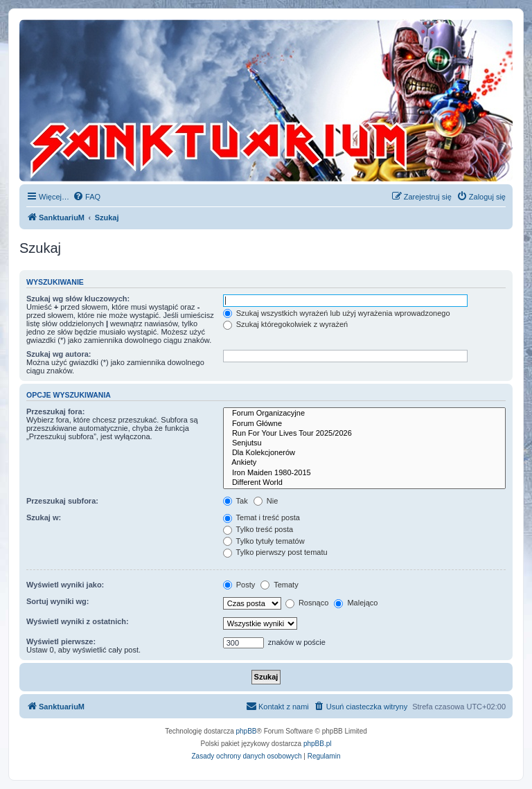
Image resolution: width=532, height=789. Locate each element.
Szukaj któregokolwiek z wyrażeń (285, 324)
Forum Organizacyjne (364, 414)
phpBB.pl (318, 744)
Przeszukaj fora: (55, 411)
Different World (364, 483)
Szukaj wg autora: (59, 354)
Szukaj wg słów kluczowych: (78, 299)
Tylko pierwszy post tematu (275, 552)
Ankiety (364, 463)
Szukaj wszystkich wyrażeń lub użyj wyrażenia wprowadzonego (337, 313)
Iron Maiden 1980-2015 (364, 473)
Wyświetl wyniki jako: (65, 585)
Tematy (279, 585)
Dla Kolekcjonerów (364, 453)
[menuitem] (87, 197)
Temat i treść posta (261, 517)
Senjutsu (364, 443)
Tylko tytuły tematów (264, 541)
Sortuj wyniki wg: (57, 601)
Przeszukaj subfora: (62, 501)
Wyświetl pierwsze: (61, 641)
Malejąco (356, 603)
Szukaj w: (44, 517)
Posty (239, 585)
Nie (266, 501)
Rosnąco (307, 603)
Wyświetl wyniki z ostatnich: (78, 621)
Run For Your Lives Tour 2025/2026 (364, 434)
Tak (236, 501)
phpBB (247, 731)
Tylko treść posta (258, 529)
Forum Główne (364, 424)
